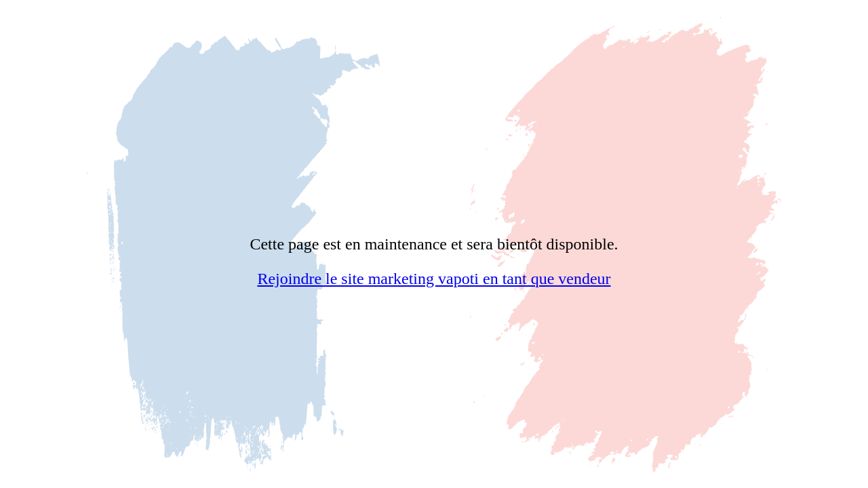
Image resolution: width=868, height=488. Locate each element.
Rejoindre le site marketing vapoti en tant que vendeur (434, 279)
